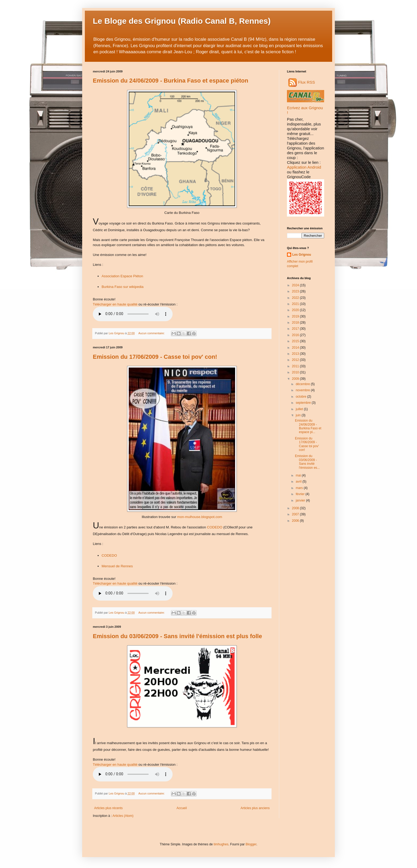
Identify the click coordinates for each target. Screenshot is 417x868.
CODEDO (215, 527)
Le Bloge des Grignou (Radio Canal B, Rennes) (182, 21)
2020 (296, 310)
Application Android (304, 167)
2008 (296, 508)
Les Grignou (302, 255)
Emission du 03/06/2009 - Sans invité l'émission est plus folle (177, 636)
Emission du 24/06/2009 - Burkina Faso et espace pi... (308, 426)
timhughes (221, 844)
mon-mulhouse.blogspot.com (200, 517)
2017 (296, 329)
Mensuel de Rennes (117, 566)
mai (299, 475)
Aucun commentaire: (152, 333)
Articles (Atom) (123, 816)
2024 (296, 285)
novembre (303, 390)
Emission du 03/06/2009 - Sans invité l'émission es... (307, 462)
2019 (296, 316)
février (301, 494)
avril (299, 482)
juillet (300, 409)
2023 (296, 291)
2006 (296, 521)
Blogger (251, 844)
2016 (296, 335)
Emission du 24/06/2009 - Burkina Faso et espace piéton (170, 81)
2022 (296, 298)
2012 (296, 360)
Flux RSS (302, 82)
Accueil (182, 808)
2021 (296, 304)
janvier (301, 500)
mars (300, 488)
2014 (296, 348)
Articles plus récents (108, 808)
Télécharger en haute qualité (115, 304)
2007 (296, 514)
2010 (296, 372)
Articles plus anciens (255, 808)
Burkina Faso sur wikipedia (123, 287)
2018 (296, 323)
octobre (301, 397)
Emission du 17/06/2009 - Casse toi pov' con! (155, 357)
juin (299, 415)
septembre (304, 403)
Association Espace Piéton (122, 276)
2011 (296, 366)
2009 (296, 379)
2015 (296, 341)
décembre (303, 384)
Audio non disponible (133, 314)
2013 (296, 354)
